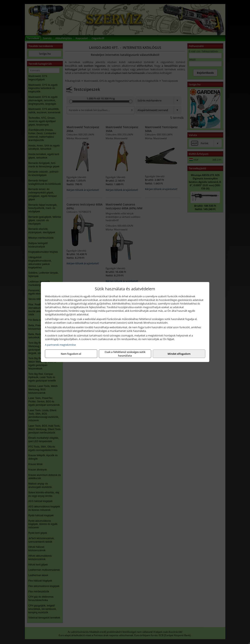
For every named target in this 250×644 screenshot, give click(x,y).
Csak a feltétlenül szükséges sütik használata (125, 354)
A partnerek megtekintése (60, 345)
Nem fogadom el (71, 354)
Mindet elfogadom (179, 354)
